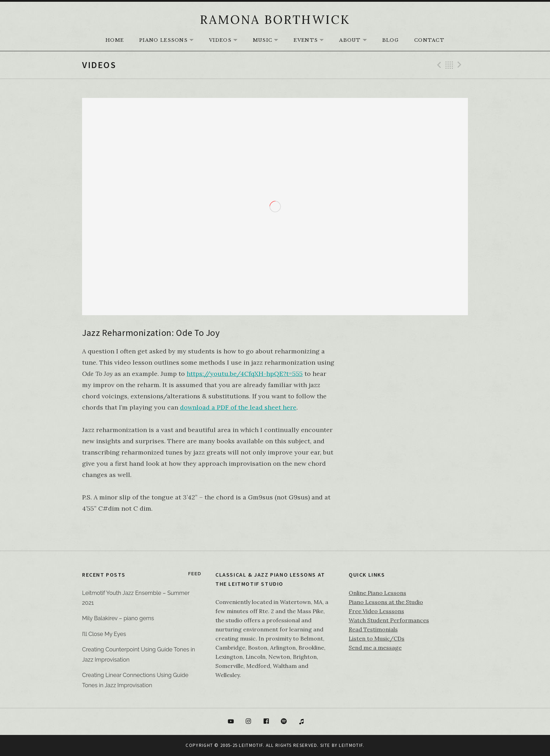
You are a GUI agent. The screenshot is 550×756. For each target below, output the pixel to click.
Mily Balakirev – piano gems (118, 618)
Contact (429, 40)
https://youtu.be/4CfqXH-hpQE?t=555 (245, 374)
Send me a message (375, 648)
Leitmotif (351, 745)
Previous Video (438, 65)
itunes (302, 722)
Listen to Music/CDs (377, 638)
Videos (227, 41)
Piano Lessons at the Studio (386, 602)
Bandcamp (320, 722)
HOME (115, 40)
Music (269, 41)
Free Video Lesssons (376, 611)
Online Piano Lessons (377, 593)
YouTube (231, 722)
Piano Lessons (170, 41)
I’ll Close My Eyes (104, 634)
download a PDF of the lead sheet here (238, 407)
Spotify (284, 722)
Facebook (266, 722)
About (357, 41)
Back (449, 65)
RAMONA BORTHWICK (275, 19)
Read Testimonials (373, 629)
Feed (195, 574)
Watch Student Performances (389, 620)
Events (312, 41)
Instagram (248, 722)
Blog (391, 40)
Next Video (461, 65)
